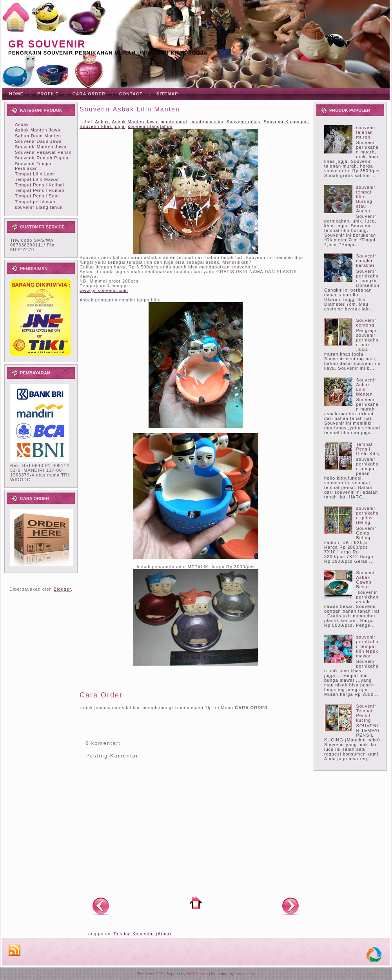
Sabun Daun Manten (38, 136)
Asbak (22, 124)
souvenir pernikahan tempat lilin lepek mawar (367, 646)
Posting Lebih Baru (101, 906)
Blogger (62, 589)
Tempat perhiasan (35, 202)
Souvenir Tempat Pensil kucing (366, 713)
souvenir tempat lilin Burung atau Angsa (366, 199)
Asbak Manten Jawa (38, 130)
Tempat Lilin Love (35, 174)
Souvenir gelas (244, 122)
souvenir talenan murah (366, 132)
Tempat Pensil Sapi (37, 196)
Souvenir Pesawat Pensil (43, 152)
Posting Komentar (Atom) (142, 934)
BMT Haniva (197, 974)
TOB (159, 974)
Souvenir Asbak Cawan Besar (366, 580)
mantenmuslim (207, 122)
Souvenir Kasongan (286, 122)
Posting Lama (290, 906)
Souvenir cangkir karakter (366, 261)
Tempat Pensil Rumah (40, 190)
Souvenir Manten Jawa (41, 147)
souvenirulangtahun (150, 126)
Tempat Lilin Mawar (37, 179)
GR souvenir (47, 44)
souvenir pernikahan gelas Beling (367, 515)
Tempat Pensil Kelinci (40, 185)
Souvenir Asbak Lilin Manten (130, 109)
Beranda (196, 903)
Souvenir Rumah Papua (42, 158)
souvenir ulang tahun (39, 207)
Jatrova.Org (245, 974)
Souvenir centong (366, 323)
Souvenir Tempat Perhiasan (34, 166)
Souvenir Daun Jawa (38, 141)
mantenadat (174, 122)
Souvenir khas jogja (102, 126)
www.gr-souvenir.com (104, 290)
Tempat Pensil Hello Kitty (368, 449)
